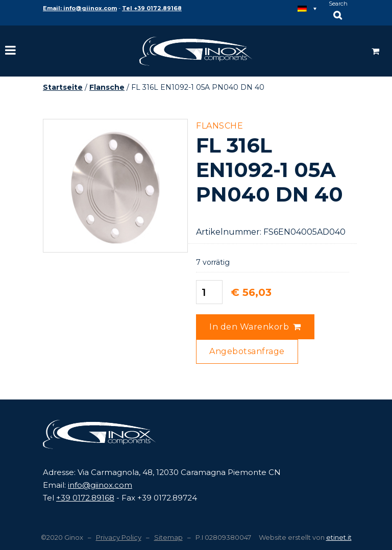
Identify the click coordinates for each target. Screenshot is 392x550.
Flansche (107, 87)
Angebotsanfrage (247, 351)
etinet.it (339, 537)
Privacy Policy (119, 537)
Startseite (63, 87)
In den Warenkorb (249, 327)
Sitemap (168, 537)
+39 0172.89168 (85, 498)
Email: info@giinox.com (80, 8)
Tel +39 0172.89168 (152, 8)
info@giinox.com (100, 485)
